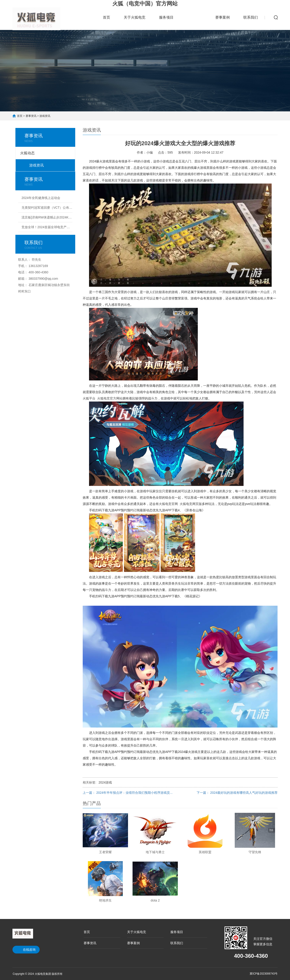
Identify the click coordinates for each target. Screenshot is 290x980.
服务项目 (166, 17)
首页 (106, 17)
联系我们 (251, 17)
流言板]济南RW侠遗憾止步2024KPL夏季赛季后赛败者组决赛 (47, 217)
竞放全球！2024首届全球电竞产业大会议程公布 (47, 227)
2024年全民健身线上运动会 (41, 198)
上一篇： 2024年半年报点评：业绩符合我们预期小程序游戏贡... (128, 793)
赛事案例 (222, 17)
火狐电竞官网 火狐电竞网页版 (180, 504)
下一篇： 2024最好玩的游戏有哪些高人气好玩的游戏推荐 (237, 793)
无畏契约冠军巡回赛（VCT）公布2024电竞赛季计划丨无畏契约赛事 (47, 208)
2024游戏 (105, 782)
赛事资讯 (194, 15)
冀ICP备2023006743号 (264, 974)
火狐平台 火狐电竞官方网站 (103, 398)
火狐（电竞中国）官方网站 (145, 4)
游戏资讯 (45, 116)
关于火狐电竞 (135, 17)
